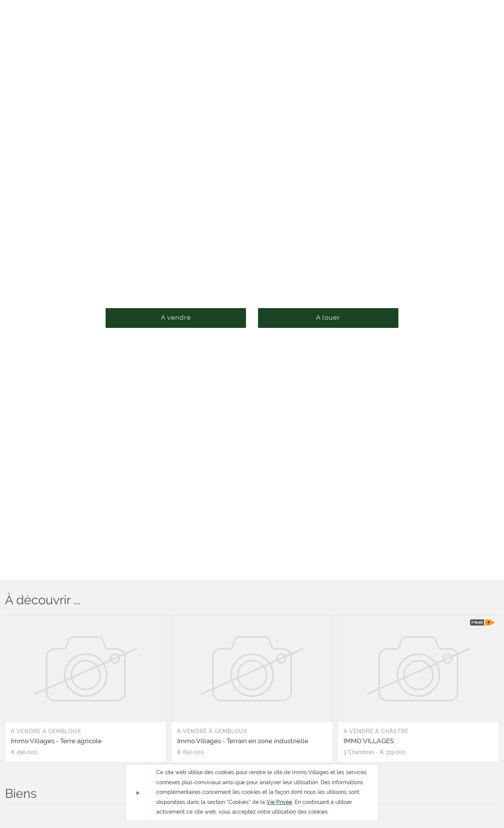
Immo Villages (50, 13)
